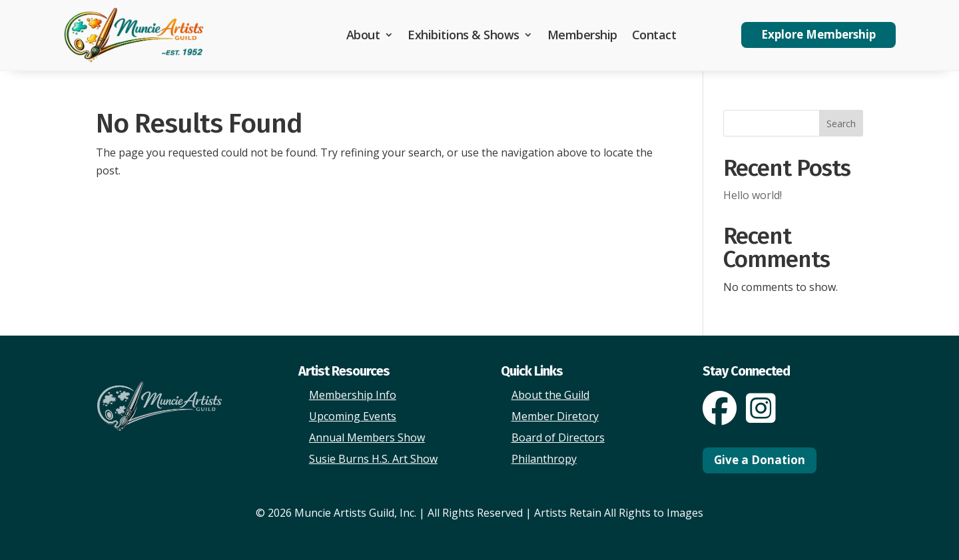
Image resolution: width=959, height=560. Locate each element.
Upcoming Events (353, 416)
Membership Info (353, 395)
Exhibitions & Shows (464, 35)
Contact (654, 35)
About (363, 35)
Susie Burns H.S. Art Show (373, 459)
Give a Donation (760, 460)
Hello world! (753, 195)
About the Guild (550, 395)
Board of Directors (558, 437)
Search (841, 124)
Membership (582, 35)
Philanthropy (544, 459)
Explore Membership (818, 34)
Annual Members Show (367, 437)
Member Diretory (555, 416)
